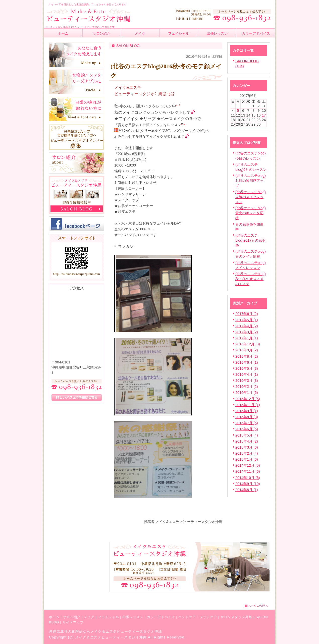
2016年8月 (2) (247, 356)
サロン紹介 (72, 617)
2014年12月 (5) (248, 465)
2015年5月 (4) (247, 435)
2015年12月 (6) (248, 399)
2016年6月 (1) (247, 362)
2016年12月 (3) (248, 344)
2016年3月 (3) (247, 381)
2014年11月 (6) (248, 471)
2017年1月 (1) (247, 338)
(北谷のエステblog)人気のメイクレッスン (251, 197)
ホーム (54, 617)
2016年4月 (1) (247, 374)
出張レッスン (133, 617)
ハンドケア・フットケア (198, 617)
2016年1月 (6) (247, 393)
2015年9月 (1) (247, 411)
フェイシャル (109, 617)
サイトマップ (73, 622)
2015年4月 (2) (247, 441)
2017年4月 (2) (247, 326)
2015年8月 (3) (247, 417)
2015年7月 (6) (247, 423)
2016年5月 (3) (247, 368)
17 (264, 115)
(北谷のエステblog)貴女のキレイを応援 (251, 213)
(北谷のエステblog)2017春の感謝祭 (250, 240)
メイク (89, 617)
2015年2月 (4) (247, 453)
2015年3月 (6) (247, 447)
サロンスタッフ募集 (236, 617)
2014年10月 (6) (248, 478)
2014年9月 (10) (248, 484)
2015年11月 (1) (248, 405)
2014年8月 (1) (247, 490)
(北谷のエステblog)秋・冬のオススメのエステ (251, 279)
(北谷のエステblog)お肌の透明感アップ (251, 181)
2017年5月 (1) (247, 320)
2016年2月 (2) (247, 387)
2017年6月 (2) (247, 314)
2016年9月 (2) (247, 350)
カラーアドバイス (161, 617)
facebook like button (210, 511)
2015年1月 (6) (247, 459)
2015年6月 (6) (247, 429)
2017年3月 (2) (247, 332)
